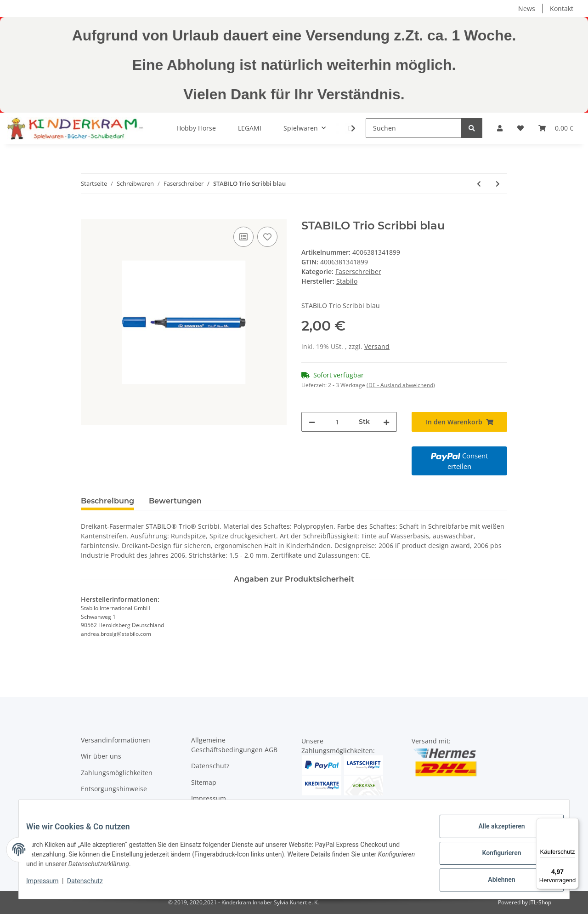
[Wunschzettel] (520, 128)
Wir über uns (101, 756)
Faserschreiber (358, 271)
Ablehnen (494, 881)
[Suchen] (414, 128)
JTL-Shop (540, 902)
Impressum (209, 798)
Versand (377, 346)
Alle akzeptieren (494, 834)
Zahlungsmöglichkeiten (117, 773)
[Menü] (573, 823)
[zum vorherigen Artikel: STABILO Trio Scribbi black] (479, 184)
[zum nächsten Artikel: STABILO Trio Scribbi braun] (498, 184)
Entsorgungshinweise (114, 789)
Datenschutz (210, 766)
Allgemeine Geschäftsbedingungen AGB (234, 745)
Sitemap (204, 782)
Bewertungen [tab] (175, 501)
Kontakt (562, 9)
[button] (500, 128)
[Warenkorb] (556, 128)
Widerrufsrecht (215, 815)
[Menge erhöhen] (386, 422)
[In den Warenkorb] (88, 214)
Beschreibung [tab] (107, 501)
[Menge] (337, 422)
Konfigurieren (494, 857)
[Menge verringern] (312, 422)
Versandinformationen (116, 740)
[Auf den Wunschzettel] (267, 237)
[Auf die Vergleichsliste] (243, 237)
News (527, 9)
